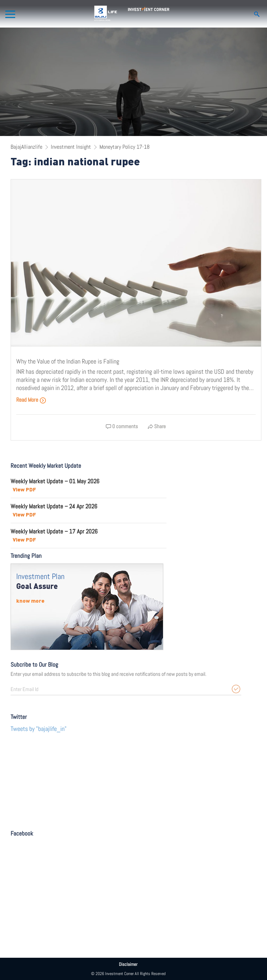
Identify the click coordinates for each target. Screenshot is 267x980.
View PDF (24, 489)
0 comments (122, 426)
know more (30, 601)
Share (157, 426)
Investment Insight (71, 147)
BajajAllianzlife (26, 147)
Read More (31, 400)
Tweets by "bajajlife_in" (39, 729)
